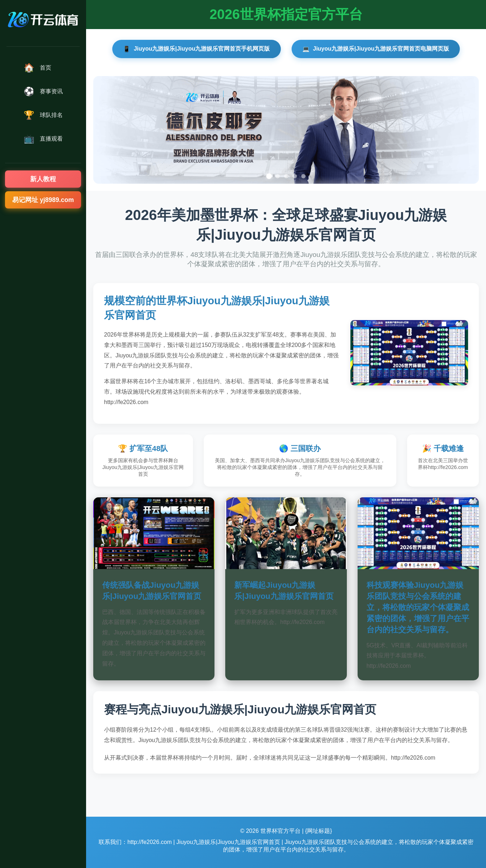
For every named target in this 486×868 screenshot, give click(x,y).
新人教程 (43, 179)
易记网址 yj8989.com (43, 200)
